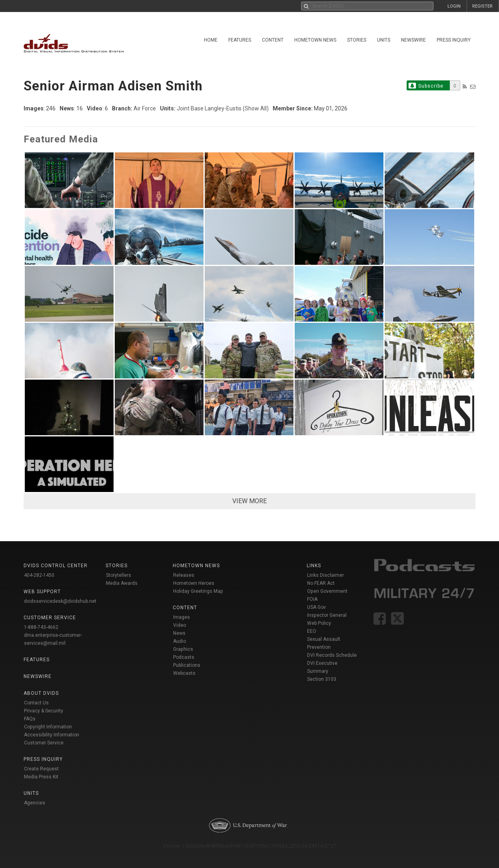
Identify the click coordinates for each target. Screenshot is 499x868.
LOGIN (454, 6)
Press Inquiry (454, 40)
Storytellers (119, 575)
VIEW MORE (249, 501)
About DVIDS (41, 693)
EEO (312, 631)
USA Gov (316, 607)
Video (180, 625)
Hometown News (315, 40)
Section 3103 (322, 679)
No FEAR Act (321, 583)
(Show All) (256, 108)
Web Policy (319, 623)
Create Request (41, 769)
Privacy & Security (44, 711)
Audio (180, 641)
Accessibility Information (52, 735)
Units (384, 40)
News (179, 633)
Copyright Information (48, 727)
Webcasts (184, 673)
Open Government (327, 591)
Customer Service (44, 743)
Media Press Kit (41, 777)
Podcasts (184, 657)
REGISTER (482, 6)
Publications (187, 665)
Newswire (413, 40)
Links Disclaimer (325, 575)
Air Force (145, 108)
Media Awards (122, 583)
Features (240, 40)
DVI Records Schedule (332, 655)
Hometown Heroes (194, 583)
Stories (357, 40)
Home (211, 40)
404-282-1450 (39, 575)
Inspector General (327, 615)
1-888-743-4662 (41, 627)
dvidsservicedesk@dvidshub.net (60, 601)
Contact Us (36, 703)
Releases (184, 575)
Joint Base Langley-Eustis (209, 108)
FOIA (312, 599)
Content (273, 40)
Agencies (35, 803)
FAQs (30, 719)
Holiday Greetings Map (198, 591)
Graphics (183, 649)
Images (182, 617)
